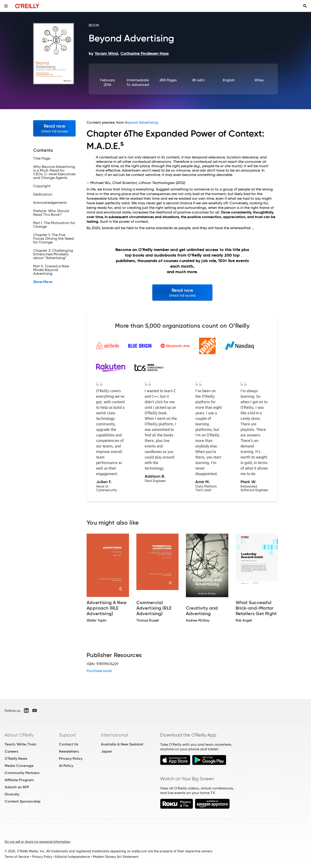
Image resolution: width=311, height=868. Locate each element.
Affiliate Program (19, 780)
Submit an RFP (17, 787)
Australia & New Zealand (122, 744)
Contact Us (69, 744)
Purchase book (99, 671)
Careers (11, 751)
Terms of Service (17, 857)
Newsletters (69, 751)
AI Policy (66, 766)
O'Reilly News (16, 758)
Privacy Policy (71, 758)
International (114, 735)
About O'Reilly (19, 735)
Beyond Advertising (141, 122)
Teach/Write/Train (21, 744)
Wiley (259, 80)
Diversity (12, 794)
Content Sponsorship (23, 801)
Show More (43, 282)
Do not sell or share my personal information (37, 842)
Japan (106, 751)
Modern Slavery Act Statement (116, 857)
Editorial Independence (72, 857)
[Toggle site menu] (6, 6)
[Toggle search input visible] (305, 6)
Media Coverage (19, 766)
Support (67, 735)
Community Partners (22, 773)
